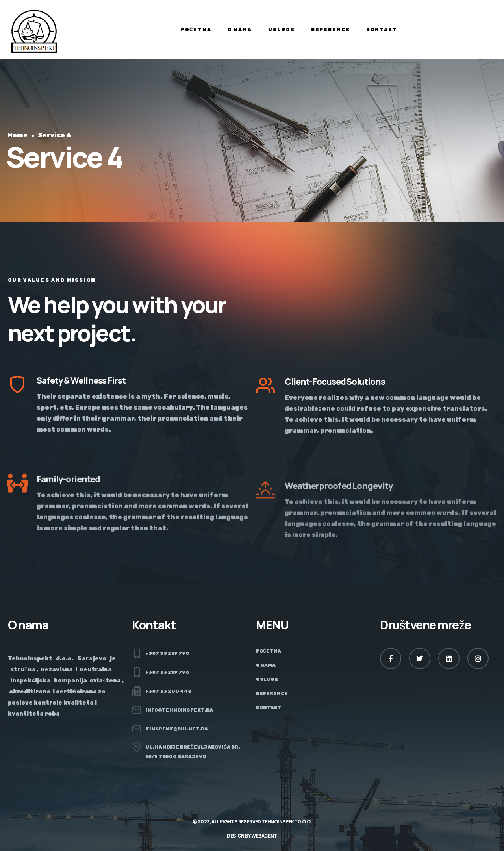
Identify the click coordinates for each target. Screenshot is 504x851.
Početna (196, 30)
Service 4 (55, 135)
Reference (331, 30)
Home (18, 135)
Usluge (282, 30)
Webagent (264, 836)
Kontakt (382, 30)
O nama (240, 30)
